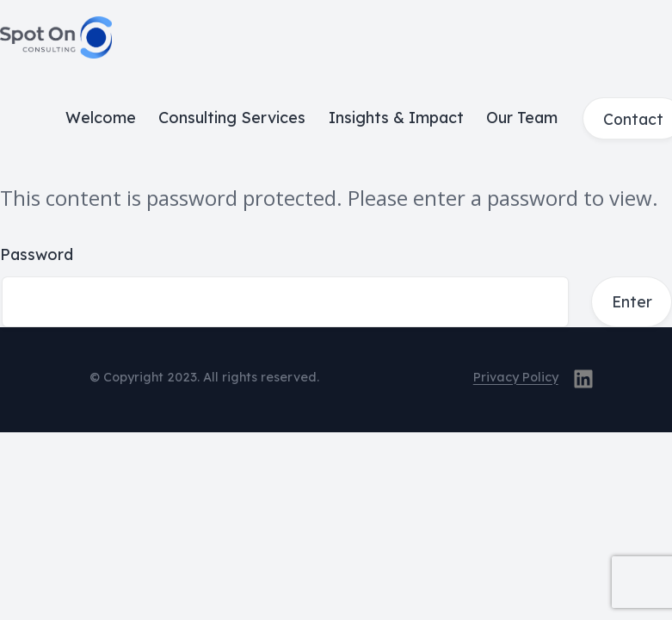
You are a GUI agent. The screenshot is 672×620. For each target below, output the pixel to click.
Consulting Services (232, 118)
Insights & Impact (396, 118)
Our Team (522, 118)
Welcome (101, 118)
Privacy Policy (516, 377)
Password (37, 254)
